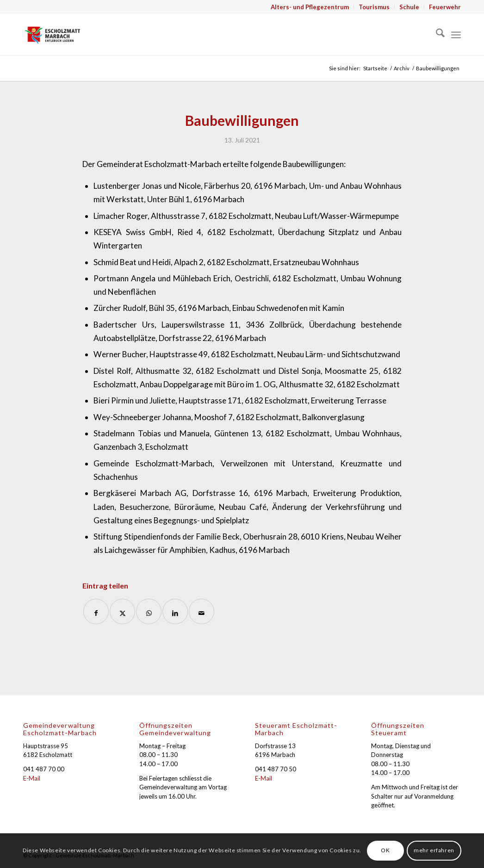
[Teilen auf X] (122, 611)
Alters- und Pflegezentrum (310, 7)
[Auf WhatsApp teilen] (149, 611)
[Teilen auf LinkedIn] (175, 611)
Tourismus (374, 7)
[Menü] (456, 34)
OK (385, 850)
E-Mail (32, 778)
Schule (409, 7)
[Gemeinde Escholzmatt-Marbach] (52, 34)
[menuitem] (310, 7)
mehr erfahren (434, 850)
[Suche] (436, 34)
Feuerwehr (445, 7)
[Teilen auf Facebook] (96, 611)
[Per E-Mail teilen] (202, 611)
